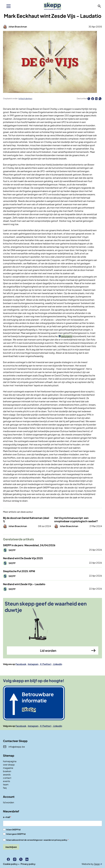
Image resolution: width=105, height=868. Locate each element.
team (6, 784)
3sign (97, 864)
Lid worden (48, 651)
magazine (8, 768)
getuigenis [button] (67, 336)
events (7, 781)
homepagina (10, 761)
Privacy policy (28, 864)
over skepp (9, 765)
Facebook (21, 664)
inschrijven (11, 847)
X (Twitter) (46, 664)
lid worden (9, 802)
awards (7, 775)
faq (5, 788)
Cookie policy (10, 864)
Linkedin (58, 664)
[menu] (9, 6)
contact (7, 778)
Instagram (33, 664)
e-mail (7, 817)
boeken (7, 771)
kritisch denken (25, 98)
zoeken (99, 6)
